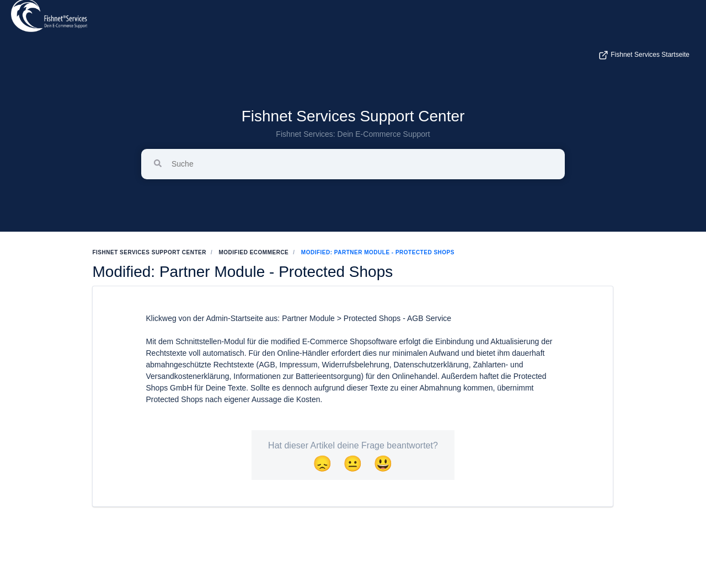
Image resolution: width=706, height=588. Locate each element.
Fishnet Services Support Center (353, 116)
